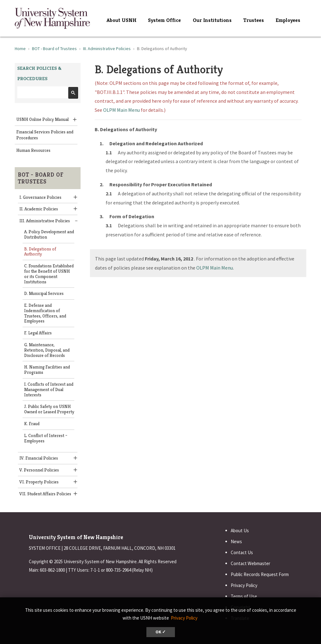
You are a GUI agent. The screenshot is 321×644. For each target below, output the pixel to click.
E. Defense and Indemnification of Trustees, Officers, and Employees (45, 313)
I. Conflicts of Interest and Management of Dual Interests (49, 389)
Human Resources (33, 150)
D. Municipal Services (44, 293)
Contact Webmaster (250, 563)
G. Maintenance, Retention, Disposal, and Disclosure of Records (47, 350)
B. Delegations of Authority (40, 252)
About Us (240, 531)
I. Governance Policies (40, 197)
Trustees (254, 20)
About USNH (121, 20)
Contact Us (242, 552)
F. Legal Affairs (38, 333)
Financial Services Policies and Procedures (45, 135)
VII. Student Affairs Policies (45, 494)
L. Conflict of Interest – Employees (46, 438)
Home (20, 49)
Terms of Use (244, 596)
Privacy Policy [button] (184, 618)
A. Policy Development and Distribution (49, 234)
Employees (288, 20)
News (236, 541)
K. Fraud (32, 424)
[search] (42, 93)
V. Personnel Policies (39, 470)
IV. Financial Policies (39, 458)
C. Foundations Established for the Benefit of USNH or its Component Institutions (49, 274)
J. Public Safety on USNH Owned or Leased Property (49, 409)
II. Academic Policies (39, 209)
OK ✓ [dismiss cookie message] (161, 632)
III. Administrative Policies (107, 49)
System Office (164, 20)
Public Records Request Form (260, 574)
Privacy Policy (244, 585)
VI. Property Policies (39, 482)
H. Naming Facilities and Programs (47, 370)
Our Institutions (212, 20)
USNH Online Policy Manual (42, 119)
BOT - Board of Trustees (54, 49)
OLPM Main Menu (121, 110)
